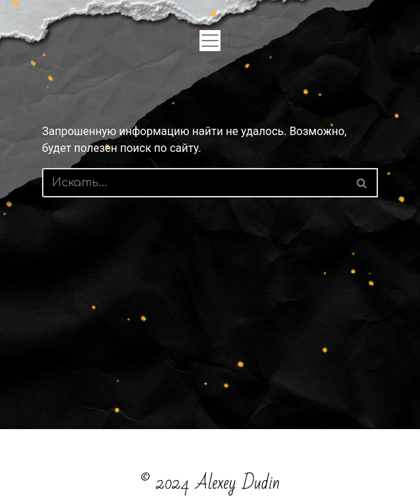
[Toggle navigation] (210, 41)
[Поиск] (194, 183)
